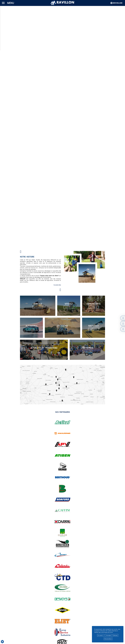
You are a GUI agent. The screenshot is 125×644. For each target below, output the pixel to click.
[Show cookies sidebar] (2, 642)
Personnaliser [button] (108, 639)
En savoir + (101, 635)
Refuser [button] (115, 635)
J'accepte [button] (108, 635)
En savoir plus (57, 285)
